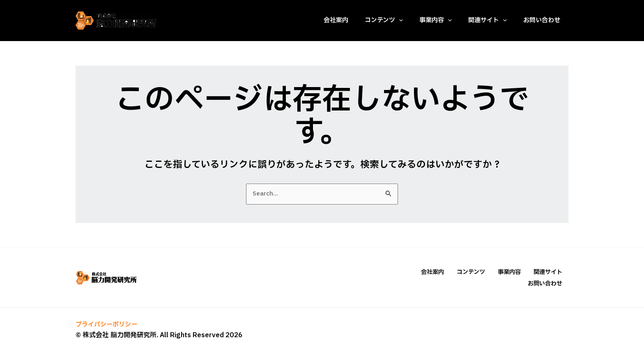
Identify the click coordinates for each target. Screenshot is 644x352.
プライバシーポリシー (108, 324)
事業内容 (514, 272)
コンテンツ (479, 272)
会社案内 (444, 272)
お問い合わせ (546, 283)
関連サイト (549, 272)
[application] (399, 21)
